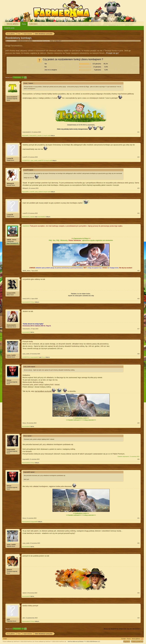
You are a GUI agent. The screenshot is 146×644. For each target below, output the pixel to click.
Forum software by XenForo (19, 641)
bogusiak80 (25, 135)
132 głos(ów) (97, 64)
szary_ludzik (34, 160)
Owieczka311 (33, 135)
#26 (138, 299)
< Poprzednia (17, 77)
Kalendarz (33, 24)
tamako (39, 135)
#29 (138, 423)
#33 (138, 593)
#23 (138, 188)
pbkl (8, 619)
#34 (138, 618)
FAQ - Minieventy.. (62, 240)
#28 (138, 354)
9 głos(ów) (98, 70)
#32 (138, 543)
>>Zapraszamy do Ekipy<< (81, 238)
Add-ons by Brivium (84, 641)
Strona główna (13, 24)
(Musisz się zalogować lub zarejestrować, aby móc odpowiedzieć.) (122, 629)
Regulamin (127, 641)
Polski (5, 639)
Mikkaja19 (10, 183)
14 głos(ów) (97, 67)
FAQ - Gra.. (52, 240)
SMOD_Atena (12, 240)
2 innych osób (46, 135)
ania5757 (41, 160)
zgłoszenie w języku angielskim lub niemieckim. (98, 240)
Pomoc (129, 639)
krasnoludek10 (12, 97)
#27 (138, 329)
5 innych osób (47, 192)
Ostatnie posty (9, 28)
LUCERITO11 (26, 160)
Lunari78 (10, 158)
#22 (138, 157)
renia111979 (11, 293)
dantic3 (9, 570)
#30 (138, 459)
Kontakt (124, 639)
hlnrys (52, 41)
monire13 (26, 226)
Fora (24, 24)
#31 (138, 518)
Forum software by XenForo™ (51, 641)
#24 (138, 213)
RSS (142, 639)
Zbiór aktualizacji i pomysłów (24, 41)
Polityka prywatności (137, 641)
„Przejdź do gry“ (112, 53)
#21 (138, 132)
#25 (138, 271)
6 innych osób (48, 160)
